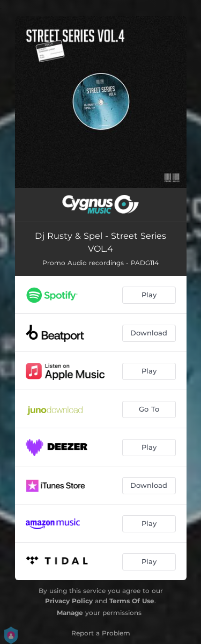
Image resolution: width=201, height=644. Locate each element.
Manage (70, 613)
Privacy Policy (69, 601)
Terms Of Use (132, 601)
